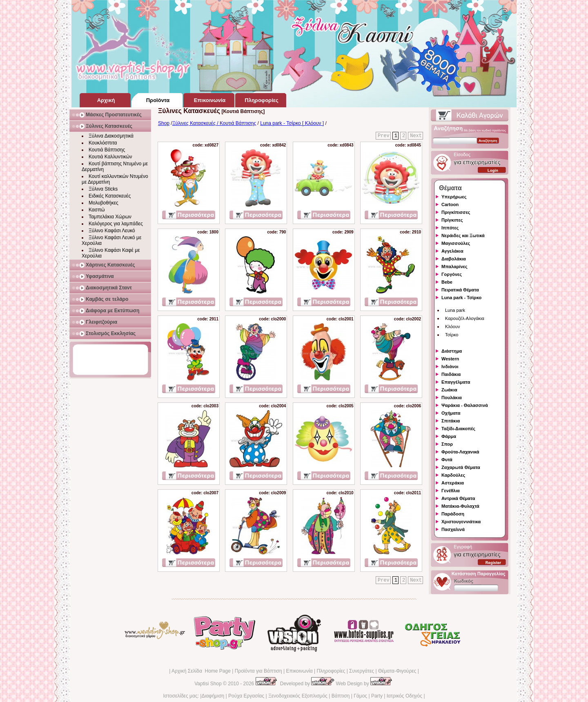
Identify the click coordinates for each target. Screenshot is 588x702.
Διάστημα (452, 351)
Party (377, 696)
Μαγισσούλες (456, 243)
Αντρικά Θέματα (458, 498)
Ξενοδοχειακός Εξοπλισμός (298, 696)
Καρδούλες (453, 475)
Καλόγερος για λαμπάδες (116, 224)
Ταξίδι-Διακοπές (458, 429)
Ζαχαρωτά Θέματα (461, 467)
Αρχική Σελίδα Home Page (201, 671)
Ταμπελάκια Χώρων (110, 217)
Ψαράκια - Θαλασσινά (465, 405)
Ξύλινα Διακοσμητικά (111, 136)
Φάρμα (449, 436)
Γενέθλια (451, 491)
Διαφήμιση (213, 696)
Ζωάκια (449, 390)
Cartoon (450, 204)
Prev (384, 136)
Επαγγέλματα (456, 382)
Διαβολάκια (454, 259)
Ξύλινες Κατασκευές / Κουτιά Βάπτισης (214, 123)
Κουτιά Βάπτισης (107, 150)
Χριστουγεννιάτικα (461, 522)
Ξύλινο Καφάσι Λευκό (112, 231)
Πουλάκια (452, 398)
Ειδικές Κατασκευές (110, 196)
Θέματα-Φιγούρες (397, 671)
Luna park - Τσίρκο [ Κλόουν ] (292, 123)
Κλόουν (452, 327)
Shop (164, 123)
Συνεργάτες (362, 671)
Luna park (455, 310)
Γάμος (360, 696)
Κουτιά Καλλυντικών (110, 157)
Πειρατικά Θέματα (460, 290)
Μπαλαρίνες (454, 267)
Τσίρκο (452, 335)
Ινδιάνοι (450, 367)
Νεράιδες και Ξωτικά (463, 235)
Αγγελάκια (452, 251)
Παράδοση (453, 514)
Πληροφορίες (331, 671)
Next (416, 136)
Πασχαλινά (453, 529)
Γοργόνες (452, 274)
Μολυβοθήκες (104, 203)
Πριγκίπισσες (456, 212)
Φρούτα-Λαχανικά (460, 452)
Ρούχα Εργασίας (246, 696)
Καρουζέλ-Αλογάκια (465, 318)
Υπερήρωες (454, 197)
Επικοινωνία (299, 671)
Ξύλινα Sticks (103, 189)
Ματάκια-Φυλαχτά (460, 506)
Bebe (447, 282)
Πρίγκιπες (452, 220)
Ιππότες (450, 228)
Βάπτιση (341, 696)
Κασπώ (97, 210)
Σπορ (447, 444)
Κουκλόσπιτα (103, 143)
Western (450, 359)
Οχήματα (451, 413)
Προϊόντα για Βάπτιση (258, 671)
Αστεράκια (453, 483)
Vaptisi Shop (208, 684)
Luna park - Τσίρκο (461, 298)
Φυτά (447, 460)
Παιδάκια (451, 374)
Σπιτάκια (451, 421)
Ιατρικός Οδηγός (404, 696)
